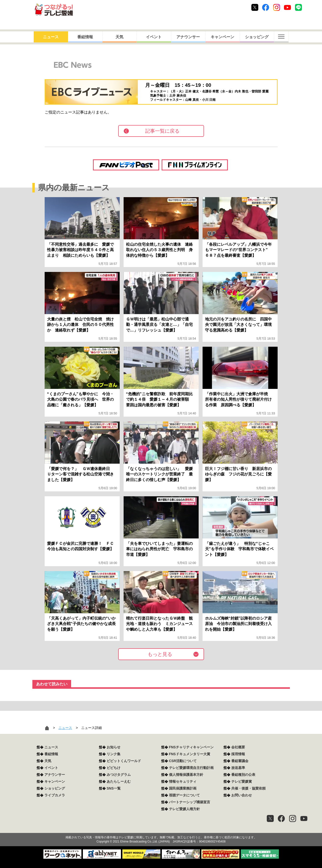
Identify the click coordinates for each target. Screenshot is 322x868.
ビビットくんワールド (124, 761)
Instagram (277, 7)
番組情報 (85, 37)
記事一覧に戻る (162, 131)
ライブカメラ (55, 795)
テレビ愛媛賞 (242, 781)
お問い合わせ (242, 795)
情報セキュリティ (183, 781)
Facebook (266, 7)
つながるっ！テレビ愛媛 (161, 829)
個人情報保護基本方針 (186, 775)
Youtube (287, 7)
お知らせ (114, 747)
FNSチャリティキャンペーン (191, 747)
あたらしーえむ (119, 781)
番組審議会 (240, 761)
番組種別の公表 (243, 775)
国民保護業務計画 (183, 788)
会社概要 (238, 747)
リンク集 (114, 754)
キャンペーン (222, 37)
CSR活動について (183, 761)
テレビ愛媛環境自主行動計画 (191, 768)
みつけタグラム (119, 775)
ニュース (51, 37)
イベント (154, 37)
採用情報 (238, 754)
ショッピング (257, 37)
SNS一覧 (114, 788)
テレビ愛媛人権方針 (184, 809)
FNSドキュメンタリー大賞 (190, 754)
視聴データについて (184, 795)
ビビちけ (114, 768)
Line (298, 7)
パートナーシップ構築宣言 (190, 802)
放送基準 (238, 768)
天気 (119, 37)
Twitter (255, 7)
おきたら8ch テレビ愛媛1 (54, 10)
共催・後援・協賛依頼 (248, 788)
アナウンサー (188, 37)
